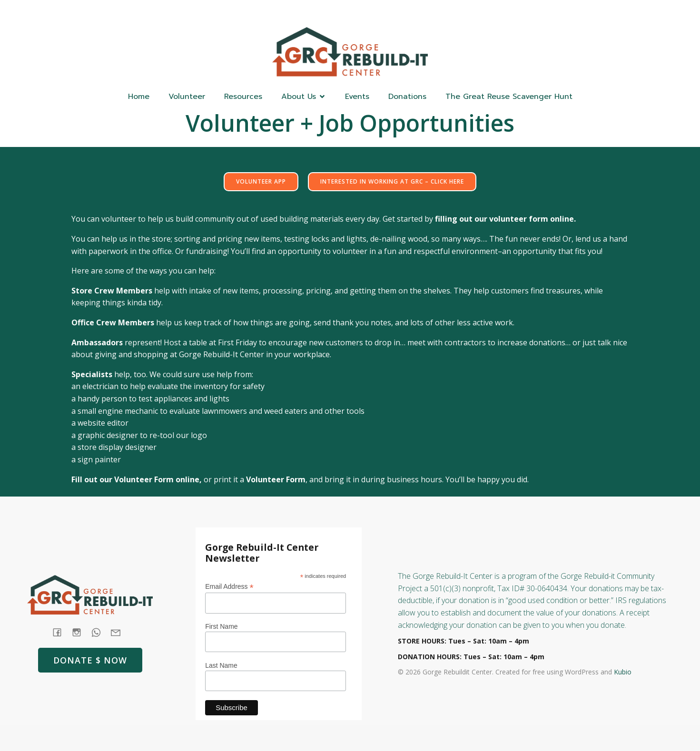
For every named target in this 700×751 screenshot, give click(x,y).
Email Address (229, 587)
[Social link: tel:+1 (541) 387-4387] (100, 632)
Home (139, 97)
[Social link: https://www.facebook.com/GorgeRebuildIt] (552, 12)
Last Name (221, 665)
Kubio (623, 672)
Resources (243, 97)
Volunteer (187, 97)
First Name (221, 626)
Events (357, 97)
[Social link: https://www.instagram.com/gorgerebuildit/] (590, 12)
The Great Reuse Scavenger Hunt (509, 97)
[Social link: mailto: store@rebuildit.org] (119, 632)
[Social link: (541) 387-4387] (571, 12)
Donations (407, 97)
